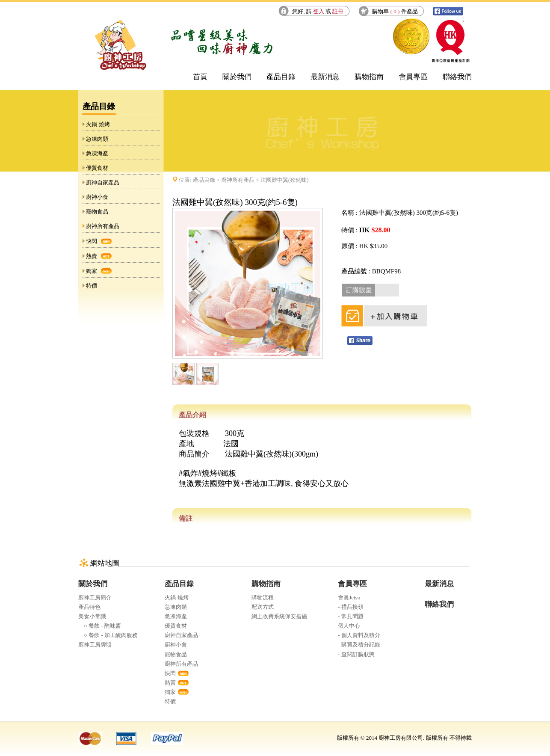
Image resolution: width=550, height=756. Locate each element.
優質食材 (97, 168)
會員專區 (413, 77)
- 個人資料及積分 (359, 635)
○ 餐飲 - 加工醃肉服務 (108, 635)
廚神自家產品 (103, 182)
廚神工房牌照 (95, 645)
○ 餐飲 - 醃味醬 (100, 626)
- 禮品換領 (351, 607)
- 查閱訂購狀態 (356, 654)
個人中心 (349, 626)
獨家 (92, 271)
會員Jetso (349, 597)
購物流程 (263, 597)
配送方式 (263, 607)
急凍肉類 (97, 139)
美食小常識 (92, 616)
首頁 (200, 77)
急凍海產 (97, 153)
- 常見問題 (351, 616)
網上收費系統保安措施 (279, 616)
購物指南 (369, 77)
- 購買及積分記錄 (359, 645)
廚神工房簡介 (95, 597)
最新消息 (325, 77)
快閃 (92, 241)
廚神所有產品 (103, 226)
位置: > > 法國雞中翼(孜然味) (244, 180)
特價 (92, 286)
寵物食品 (97, 212)
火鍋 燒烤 (98, 124)
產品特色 (89, 607)
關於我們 (237, 77)
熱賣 (92, 256)
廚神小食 (97, 197)
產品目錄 (281, 77)
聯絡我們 (457, 77)
